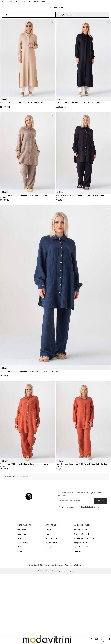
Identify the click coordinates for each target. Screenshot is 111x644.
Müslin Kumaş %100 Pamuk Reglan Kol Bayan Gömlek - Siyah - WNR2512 (80, 197)
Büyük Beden (23, 543)
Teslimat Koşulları (81, 530)
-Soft (41, 571)
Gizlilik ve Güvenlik (82, 534)
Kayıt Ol (101, 501)
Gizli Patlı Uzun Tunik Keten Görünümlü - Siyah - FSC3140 (78, 103)
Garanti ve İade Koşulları (84, 538)
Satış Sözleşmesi (80, 543)
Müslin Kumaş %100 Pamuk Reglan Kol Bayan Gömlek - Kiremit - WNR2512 (25, 465)
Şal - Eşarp (22, 538)
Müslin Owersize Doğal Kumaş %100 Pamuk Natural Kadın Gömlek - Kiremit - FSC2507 (82, 465)
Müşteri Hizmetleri (53, 543)
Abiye (20, 551)
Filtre (6, 15)
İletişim (48, 530)
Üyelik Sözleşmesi (81, 547)
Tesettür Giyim (23, 2)
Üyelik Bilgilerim (52, 538)
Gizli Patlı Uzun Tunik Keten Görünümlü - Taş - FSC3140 (22, 103)
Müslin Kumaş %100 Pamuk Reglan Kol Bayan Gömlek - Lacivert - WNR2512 (29, 371)
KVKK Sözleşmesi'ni (69, 507)
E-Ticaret (47, 571)
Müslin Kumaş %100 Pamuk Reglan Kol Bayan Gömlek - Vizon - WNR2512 (24, 197)
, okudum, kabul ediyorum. (78, 507)
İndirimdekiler (23, 530)
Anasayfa (6, 2)
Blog (47, 534)
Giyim (13, 2)
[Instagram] (29, 496)
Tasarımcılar (22, 534)
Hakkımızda (79, 551)
